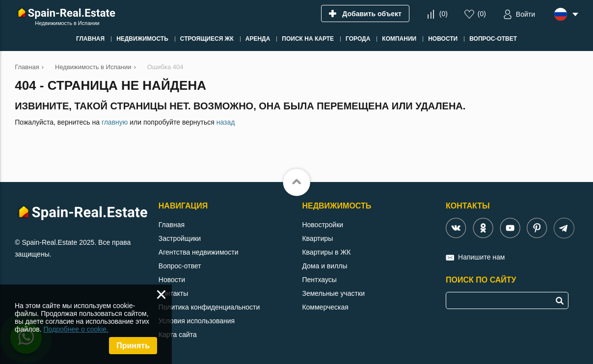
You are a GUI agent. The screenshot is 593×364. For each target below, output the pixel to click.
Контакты (173, 293)
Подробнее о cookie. (76, 329)
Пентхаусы (319, 280)
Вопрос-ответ (180, 266)
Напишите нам (481, 257)
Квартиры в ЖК (326, 252)
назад (226, 122)
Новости (172, 280)
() (444, 14)
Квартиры (317, 238)
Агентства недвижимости (199, 252)
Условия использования (197, 321)
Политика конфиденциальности (209, 307)
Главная (172, 225)
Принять (133, 346)
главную (115, 122)
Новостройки (323, 225)
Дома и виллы (324, 266)
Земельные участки (333, 293)
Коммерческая (325, 307)
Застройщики (180, 238)
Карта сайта (178, 335)
